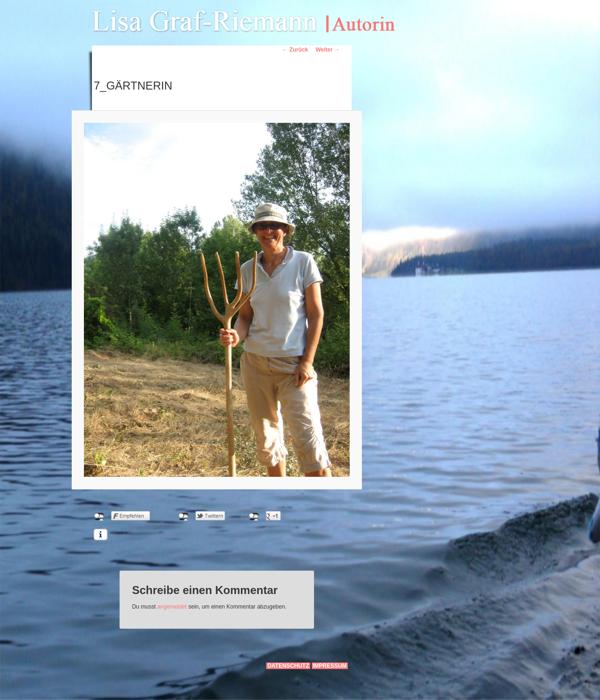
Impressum (330, 666)
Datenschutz (288, 666)
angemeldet (172, 607)
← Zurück (295, 50)
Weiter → (328, 50)
